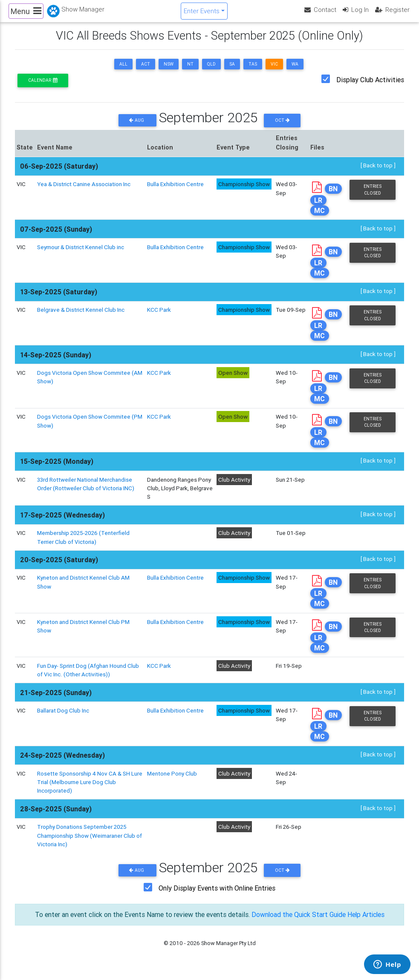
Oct (282, 128)
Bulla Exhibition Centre (175, 191)
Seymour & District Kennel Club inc (81, 254)
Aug (137, 128)
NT (190, 71)
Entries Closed (373, 197)
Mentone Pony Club (172, 781)
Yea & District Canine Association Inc (84, 191)
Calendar (43, 88)
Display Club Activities (370, 87)
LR (318, 207)
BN (333, 196)
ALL (123, 71)
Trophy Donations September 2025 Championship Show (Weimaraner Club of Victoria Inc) (90, 843)
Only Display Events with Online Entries (217, 896)
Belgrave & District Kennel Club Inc (81, 317)
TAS (253, 71)
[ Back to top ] (378, 172)
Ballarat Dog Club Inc (63, 718)
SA (232, 71)
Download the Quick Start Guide (298, 922)
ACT (146, 71)
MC (319, 217)
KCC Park (159, 317)
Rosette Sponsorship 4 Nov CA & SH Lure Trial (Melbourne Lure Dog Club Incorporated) (90, 789)
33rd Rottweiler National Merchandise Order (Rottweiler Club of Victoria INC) (86, 491)
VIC (274, 71)
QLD (211, 71)
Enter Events (202, 14)
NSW (169, 71)
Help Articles (367, 922)
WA (295, 71)
